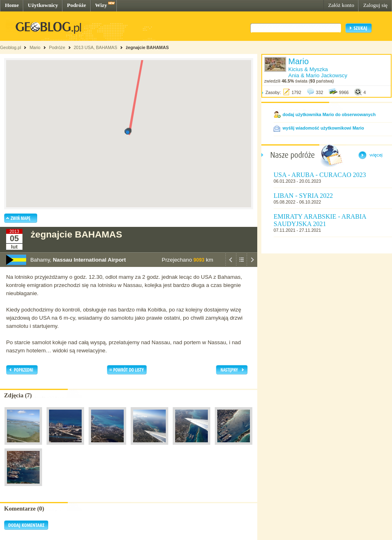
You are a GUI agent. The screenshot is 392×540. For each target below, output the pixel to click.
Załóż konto (341, 5)
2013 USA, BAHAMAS (95, 47)
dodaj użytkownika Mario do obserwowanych (329, 114)
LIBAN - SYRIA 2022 (303, 196)
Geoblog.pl (11, 47)
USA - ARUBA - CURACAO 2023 (320, 175)
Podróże (77, 5)
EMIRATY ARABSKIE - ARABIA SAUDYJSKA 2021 (320, 220)
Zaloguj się (375, 5)
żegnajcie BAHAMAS (147, 47)
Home (12, 5)
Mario (35, 47)
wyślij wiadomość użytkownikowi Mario (323, 128)
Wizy (101, 5)
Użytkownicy (43, 5)
